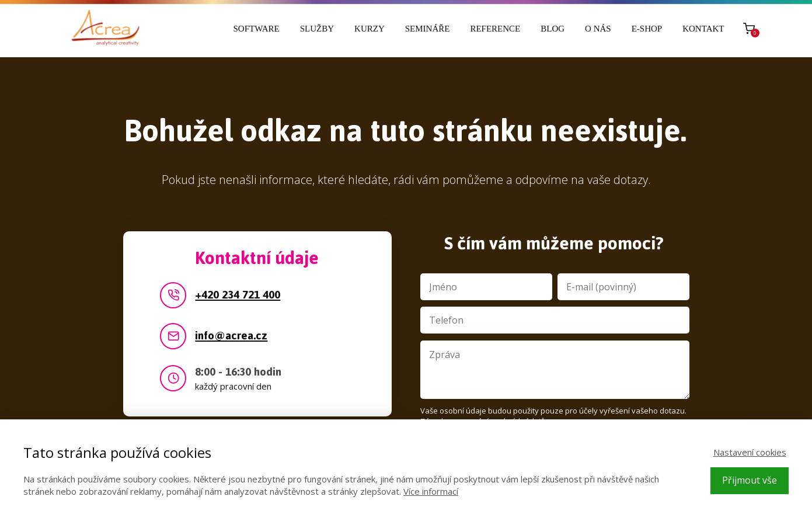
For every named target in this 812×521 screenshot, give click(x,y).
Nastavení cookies (750, 452)
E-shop (647, 29)
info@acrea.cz (231, 336)
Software (257, 29)
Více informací (431, 491)
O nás (598, 29)
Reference (495, 29)
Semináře (428, 29)
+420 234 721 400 (238, 295)
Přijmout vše (750, 480)
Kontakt (703, 29)
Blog (553, 29)
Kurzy (370, 29)
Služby (317, 29)
